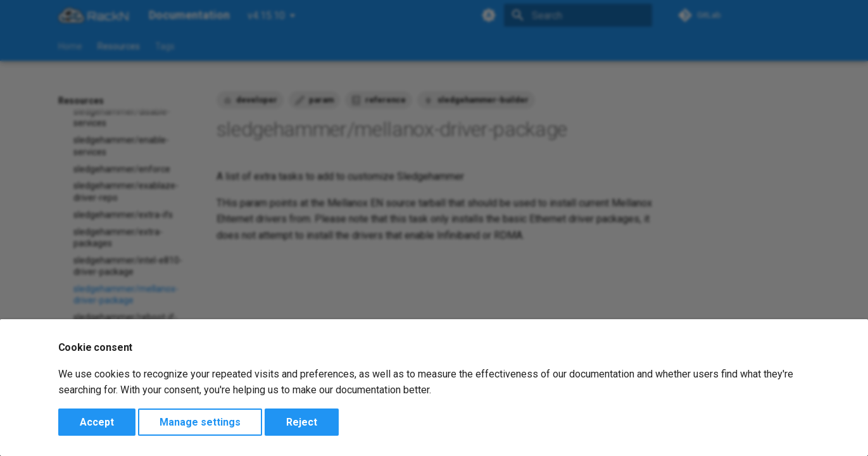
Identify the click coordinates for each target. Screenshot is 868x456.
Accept (97, 422)
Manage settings (200, 422)
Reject (302, 422)
